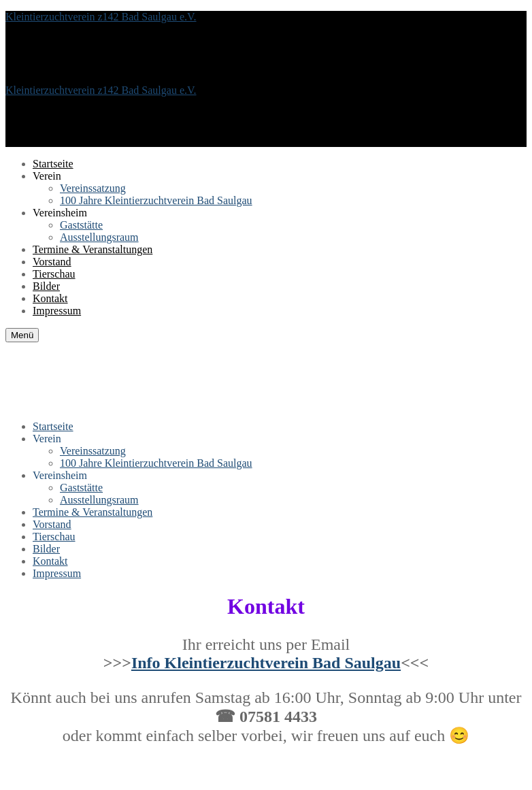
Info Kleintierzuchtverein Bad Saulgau (266, 663)
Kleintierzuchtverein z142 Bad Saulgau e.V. (101, 17)
